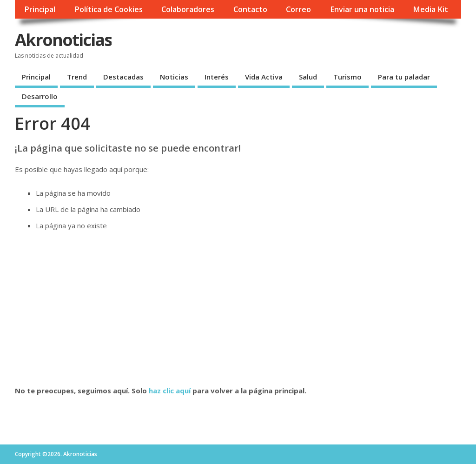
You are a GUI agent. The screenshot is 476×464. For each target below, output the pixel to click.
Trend (77, 77)
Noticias (174, 77)
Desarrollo (40, 96)
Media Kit (430, 9)
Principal (40, 9)
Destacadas (123, 77)
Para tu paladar (404, 77)
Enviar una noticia (362, 9)
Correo (298, 9)
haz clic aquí (170, 391)
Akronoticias (63, 40)
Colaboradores (188, 9)
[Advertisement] (238, 308)
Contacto (250, 9)
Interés (217, 77)
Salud (308, 77)
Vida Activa (264, 77)
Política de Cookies (109, 9)
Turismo (347, 77)
